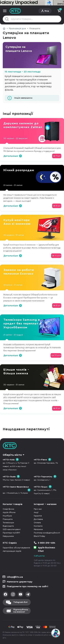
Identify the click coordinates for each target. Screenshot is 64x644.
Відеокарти (8, 526)
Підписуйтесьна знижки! (21, 611)
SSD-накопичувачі (12, 529)
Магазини (38, 529)
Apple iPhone (9, 512)
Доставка (38, 519)
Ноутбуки (7, 516)
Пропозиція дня (17, 28)
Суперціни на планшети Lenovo (19, 49)
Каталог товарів (13, 504)
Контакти (38, 526)
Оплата (37, 523)
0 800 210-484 (47, 543)
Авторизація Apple (12, 551)
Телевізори (8, 523)
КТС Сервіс (10, 543)
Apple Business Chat (47, 549)
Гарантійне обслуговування (16, 548)
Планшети (35, 28)
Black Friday (39, 536)
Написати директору (20, 582)
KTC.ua (15, 11)
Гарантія (38, 516)
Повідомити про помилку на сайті (27, 587)
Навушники (8, 536)
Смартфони (8, 509)
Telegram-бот (20, 602)
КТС (4, 28)
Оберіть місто (12, 455)
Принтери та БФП (11, 533)
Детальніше (11, 156)
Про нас (38, 509)
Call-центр (39, 556)
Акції (36, 512)
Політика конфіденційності (47, 533)
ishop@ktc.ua (15, 577)
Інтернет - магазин (45, 504)
